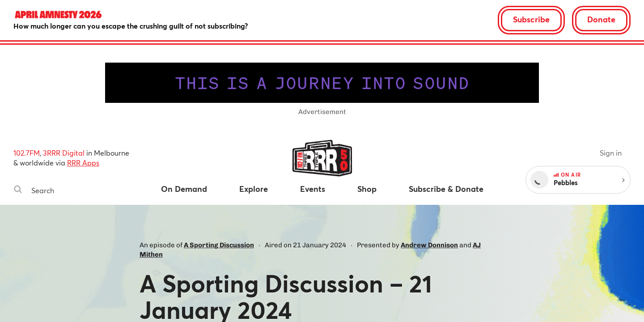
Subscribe (531, 19)
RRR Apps (83, 163)
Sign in (611, 153)
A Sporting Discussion (219, 245)
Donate (601, 19)
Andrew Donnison (429, 245)
